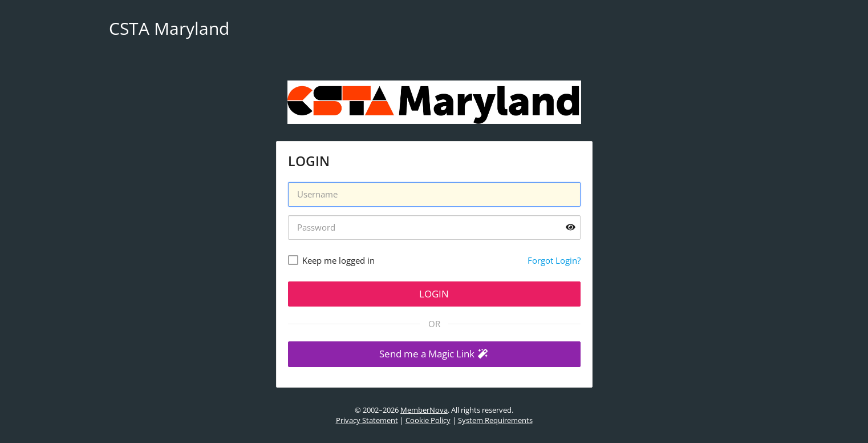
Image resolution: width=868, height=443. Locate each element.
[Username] (434, 194)
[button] (434, 354)
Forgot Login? (554, 260)
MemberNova (424, 410)
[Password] (434, 227)
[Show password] (571, 227)
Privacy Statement (367, 420)
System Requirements (495, 420)
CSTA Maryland (169, 28)
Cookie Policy (428, 420)
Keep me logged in (338, 260)
